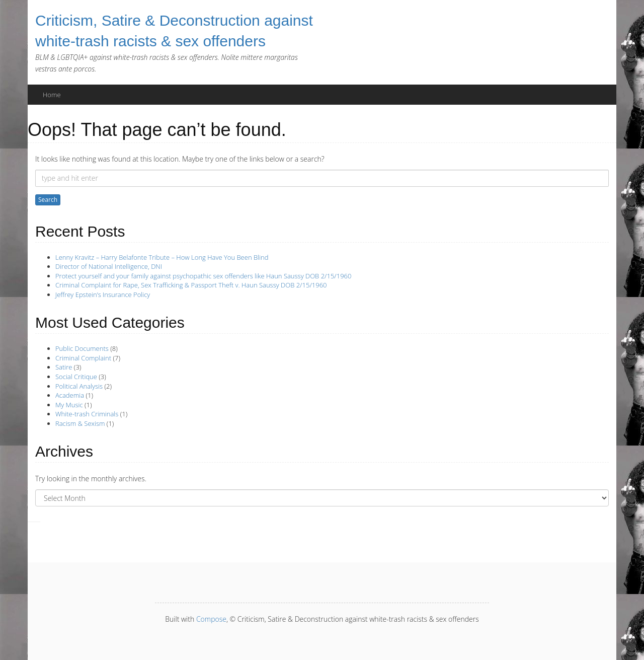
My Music (69, 405)
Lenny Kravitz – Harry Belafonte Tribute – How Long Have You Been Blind (162, 257)
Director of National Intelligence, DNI (109, 266)
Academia (70, 395)
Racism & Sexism (80, 423)
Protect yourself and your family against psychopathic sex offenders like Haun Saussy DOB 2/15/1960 (203, 276)
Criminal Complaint (83, 358)
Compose (211, 619)
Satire (64, 367)
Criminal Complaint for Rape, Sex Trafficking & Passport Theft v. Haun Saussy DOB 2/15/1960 (191, 285)
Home (52, 95)
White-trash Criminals (87, 414)
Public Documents (82, 348)
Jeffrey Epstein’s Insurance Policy (103, 295)
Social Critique (76, 377)
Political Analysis (79, 386)
